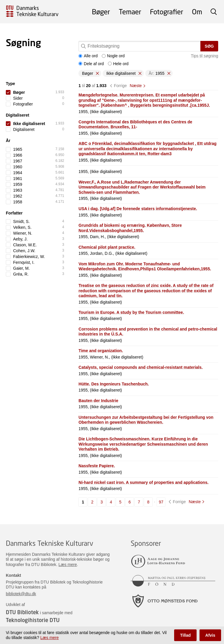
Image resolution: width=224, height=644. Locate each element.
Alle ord (88, 56)
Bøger (101, 12)
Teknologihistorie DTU (33, 620)
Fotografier (167, 12)
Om (197, 12)
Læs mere (68, 565)
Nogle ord (113, 56)
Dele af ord (91, 64)
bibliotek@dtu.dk (21, 594)
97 (161, 502)
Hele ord (118, 64)
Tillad (185, 635)
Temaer (130, 12)
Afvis (210, 635)
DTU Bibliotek (22, 612)
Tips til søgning (204, 56)
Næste (136, 86)
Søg (209, 46)
